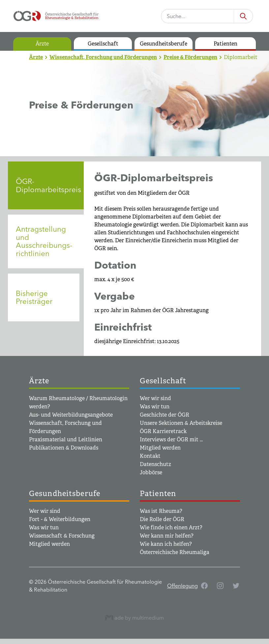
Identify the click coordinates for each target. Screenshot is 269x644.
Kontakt (150, 456)
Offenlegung (182, 586)
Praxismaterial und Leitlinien (66, 439)
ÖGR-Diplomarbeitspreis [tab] (48, 185)
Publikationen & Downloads (64, 448)
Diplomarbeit (241, 57)
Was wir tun (155, 407)
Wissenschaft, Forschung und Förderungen (103, 57)
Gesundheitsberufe (164, 44)
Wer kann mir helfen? (167, 536)
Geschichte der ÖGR (164, 415)
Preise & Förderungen (190, 57)
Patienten (225, 44)
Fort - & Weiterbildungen (60, 519)
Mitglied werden (160, 448)
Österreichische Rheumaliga (175, 552)
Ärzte (42, 44)
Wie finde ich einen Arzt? (171, 527)
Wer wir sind (155, 398)
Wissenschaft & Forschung (62, 536)
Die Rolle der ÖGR (162, 519)
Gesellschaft (103, 44)
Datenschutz (155, 464)
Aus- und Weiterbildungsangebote (71, 415)
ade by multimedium (134, 617)
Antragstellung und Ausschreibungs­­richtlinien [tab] (44, 241)
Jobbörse (151, 472)
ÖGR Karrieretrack (163, 431)
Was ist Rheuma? (161, 511)
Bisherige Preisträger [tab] (34, 297)
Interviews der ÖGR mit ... (171, 439)
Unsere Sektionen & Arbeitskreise (181, 423)
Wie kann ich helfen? (166, 544)
